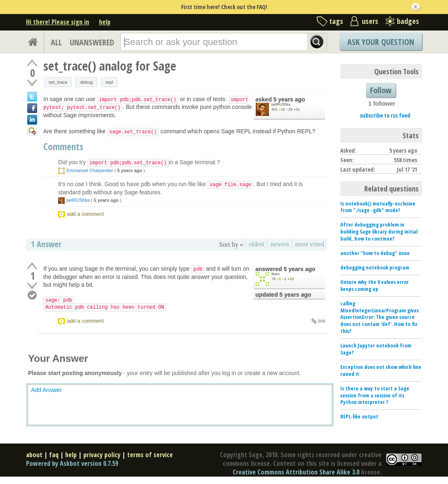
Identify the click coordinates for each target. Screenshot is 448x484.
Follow (381, 90)
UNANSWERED (92, 42)
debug (86, 82)
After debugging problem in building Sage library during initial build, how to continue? (379, 231)
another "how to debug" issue (375, 253)
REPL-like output (359, 416)
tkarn (276, 274)
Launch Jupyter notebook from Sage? (376, 349)
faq (54, 455)
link (322, 321)
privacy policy (102, 455)
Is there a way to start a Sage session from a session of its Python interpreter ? (375, 395)
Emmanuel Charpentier (90, 170)
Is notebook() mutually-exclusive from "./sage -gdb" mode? (378, 207)
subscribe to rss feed (385, 115)
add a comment (85, 214)
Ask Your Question (381, 42)
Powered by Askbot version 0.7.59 (72, 463)
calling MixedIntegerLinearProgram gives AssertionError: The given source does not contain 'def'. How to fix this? (380, 317)
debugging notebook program (375, 267)
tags (336, 21)
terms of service (150, 455)
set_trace (58, 82)
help (105, 22)
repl (109, 82)
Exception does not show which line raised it (381, 370)
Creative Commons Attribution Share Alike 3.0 (296, 472)
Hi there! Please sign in (58, 22)
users (370, 21)
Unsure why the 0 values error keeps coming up (375, 285)
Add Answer (46, 390)
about (34, 455)
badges (408, 21)
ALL (56, 42)
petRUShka (281, 104)
